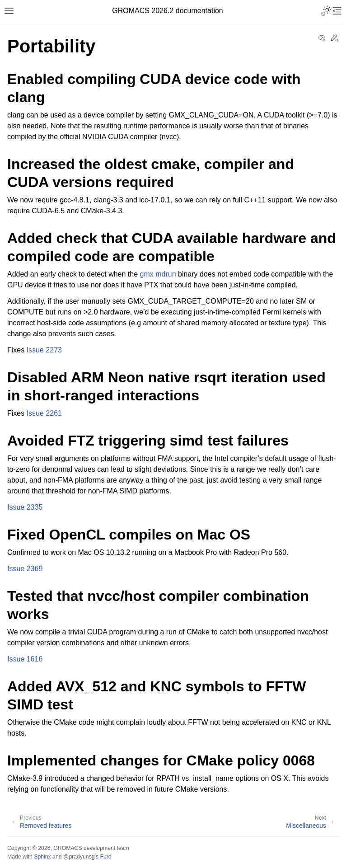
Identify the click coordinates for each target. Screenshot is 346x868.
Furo (105, 857)
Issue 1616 (25, 659)
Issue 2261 (44, 413)
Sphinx (42, 857)
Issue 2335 (25, 507)
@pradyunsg (79, 857)
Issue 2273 (44, 350)
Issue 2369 (25, 569)
